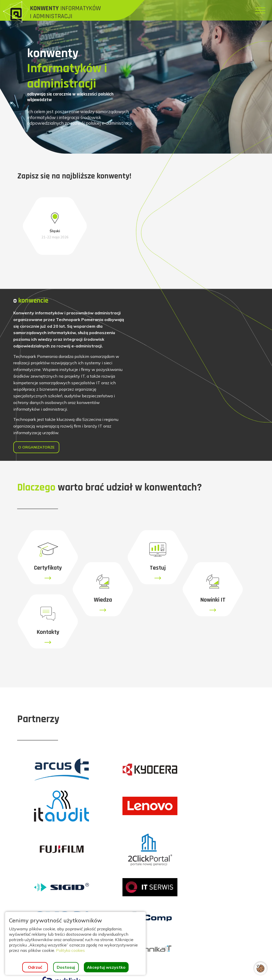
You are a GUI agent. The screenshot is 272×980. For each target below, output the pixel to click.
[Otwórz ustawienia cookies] (260, 968)
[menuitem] (142, 10)
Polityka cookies (71, 950)
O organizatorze (39, 444)
